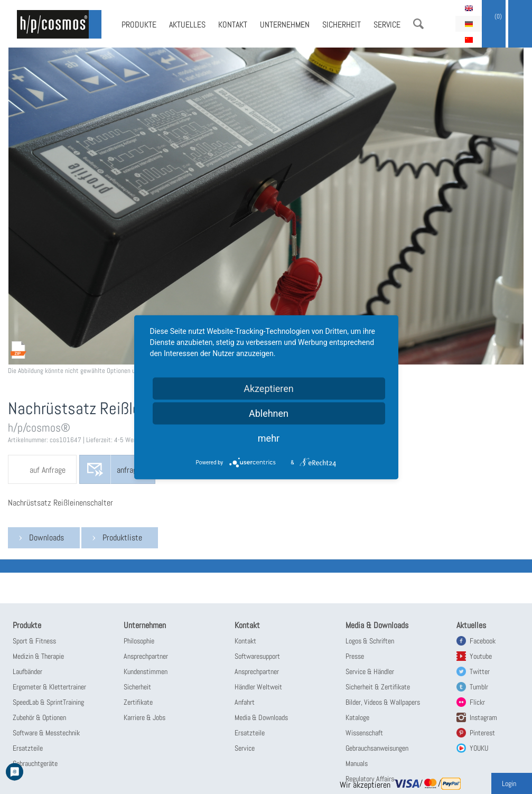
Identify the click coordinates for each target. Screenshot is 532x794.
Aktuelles (187, 25)
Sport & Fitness (34, 641)
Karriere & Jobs (144, 717)
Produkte (139, 25)
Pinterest (482, 733)
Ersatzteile (28, 748)
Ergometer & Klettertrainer (49, 687)
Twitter (480, 671)
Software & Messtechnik (46, 733)
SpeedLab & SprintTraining (48, 702)
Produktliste (122, 538)
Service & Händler (370, 671)
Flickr (477, 702)
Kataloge (357, 717)
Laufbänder (27, 671)
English (469, 8)
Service (387, 25)
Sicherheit (342, 25)
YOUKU (479, 748)
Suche (418, 24)
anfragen (130, 470)
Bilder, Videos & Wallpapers (383, 702)
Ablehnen (269, 413)
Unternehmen (285, 25)
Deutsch (469, 24)
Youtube (481, 656)
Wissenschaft (364, 733)
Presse (355, 656)
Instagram (483, 717)
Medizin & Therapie (38, 656)
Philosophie (139, 641)
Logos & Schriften (370, 641)
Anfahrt (245, 702)
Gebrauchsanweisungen (377, 748)
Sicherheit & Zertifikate (378, 687)
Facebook (483, 641)
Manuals (357, 763)
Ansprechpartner (146, 656)
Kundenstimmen (146, 671)
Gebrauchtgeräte (35, 763)
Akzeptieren (269, 388)
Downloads (46, 538)
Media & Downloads (261, 717)
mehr (269, 438)
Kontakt (233, 25)
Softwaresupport (257, 656)
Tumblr (479, 687)
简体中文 (469, 40)
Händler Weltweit (258, 687)
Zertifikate (138, 702)
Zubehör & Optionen (39, 717)
